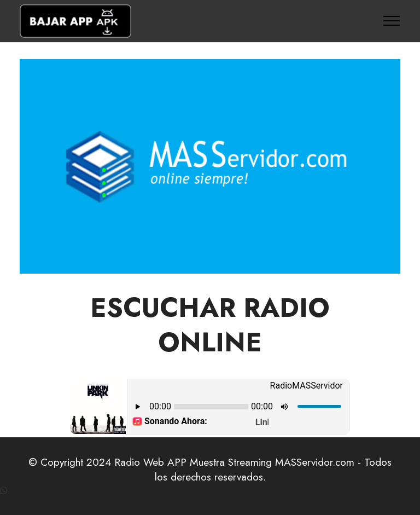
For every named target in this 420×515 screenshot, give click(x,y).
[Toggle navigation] (392, 21)
